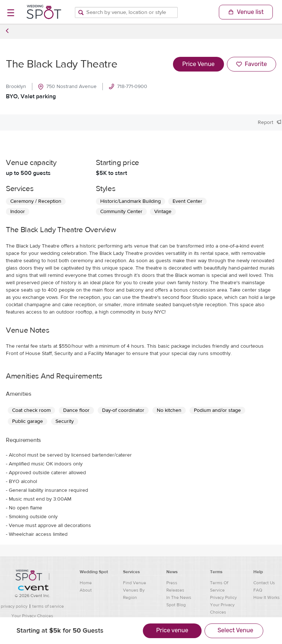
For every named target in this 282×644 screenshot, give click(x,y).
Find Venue (135, 583)
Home (86, 583)
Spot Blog (176, 605)
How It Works (267, 597)
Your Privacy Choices (32, 616)
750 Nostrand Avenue (67, 87)
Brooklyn (16, 87)
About (86, 590)
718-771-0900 (128, 87)
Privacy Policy (223, 597)
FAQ (258, 590)
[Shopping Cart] (246, 12)
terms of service (48, 606)
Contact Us (264, 583)
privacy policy (14, 606)
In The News (179, 597)
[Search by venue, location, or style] (126, 12)
